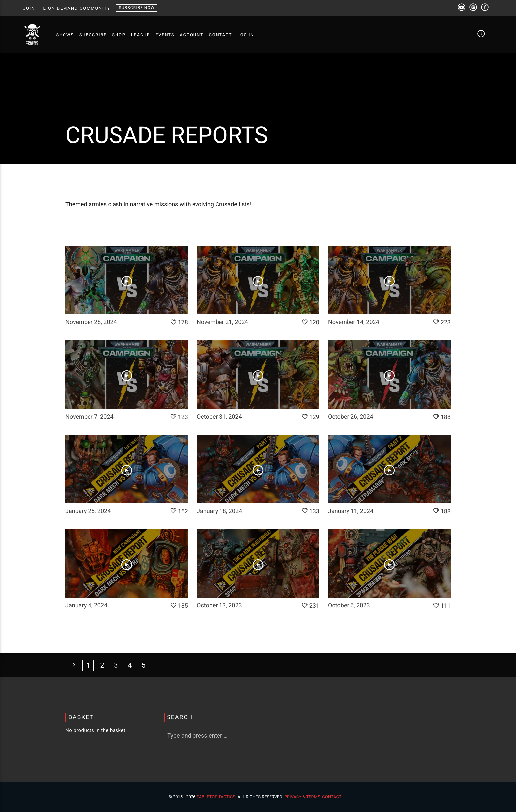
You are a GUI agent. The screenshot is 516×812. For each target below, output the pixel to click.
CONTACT (220, 35)
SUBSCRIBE (93, 35)
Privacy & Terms (302, 797)
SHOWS (65, 35)
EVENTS (165, 35)
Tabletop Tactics (216, 797)
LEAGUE (141, 35)
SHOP (119, 35)
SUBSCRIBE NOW (137, 8)
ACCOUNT (192, 35)
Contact (332, 797)
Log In (246, 35)
